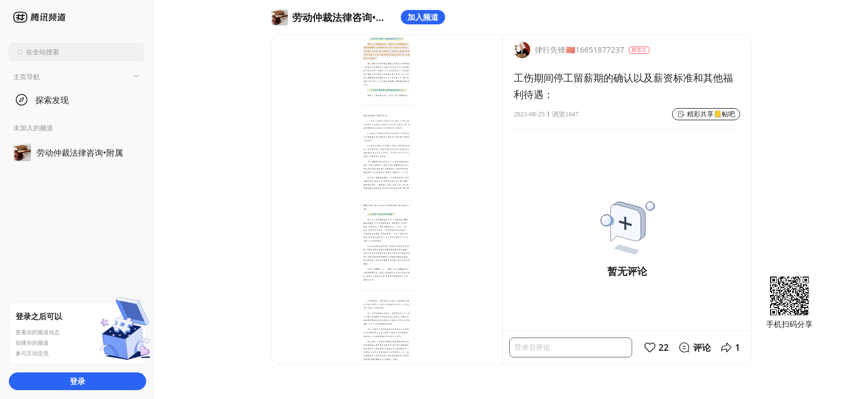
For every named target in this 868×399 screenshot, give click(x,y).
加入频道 (423, 17)
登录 (77, 381)
